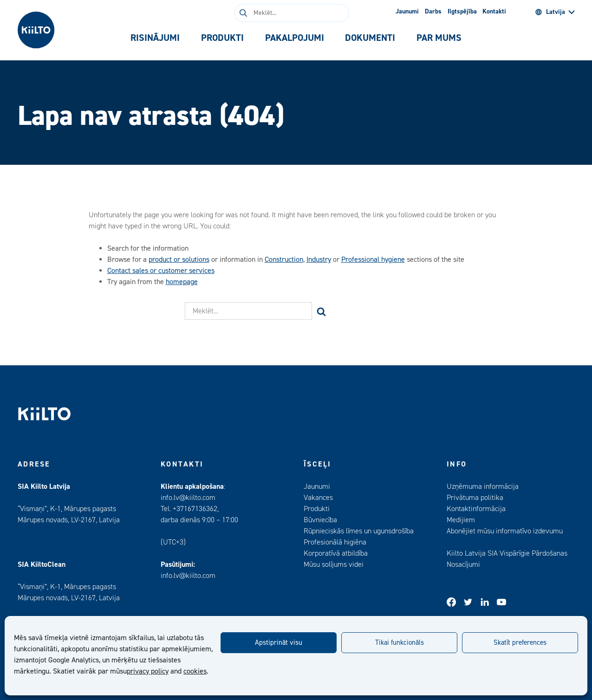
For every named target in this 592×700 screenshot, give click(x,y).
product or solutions (179, 259)
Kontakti (494, 12)
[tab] (155, 38)
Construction (284, 259)
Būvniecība (320, 520)
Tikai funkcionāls (400, 643)
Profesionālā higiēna (335, 542)
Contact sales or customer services (161, 271)
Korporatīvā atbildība (336, 553)
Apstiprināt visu (279, 643)
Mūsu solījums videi (334, 564)
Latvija (550, 12)
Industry (319, 259)
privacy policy (148, 671)
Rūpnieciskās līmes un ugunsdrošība (359, 531)
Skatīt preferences (520, 643)
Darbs (433, 12)
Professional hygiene (373, 259)
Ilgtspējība (462, 12)
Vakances (318, 498)
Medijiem (461, 520)
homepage (182, 282)
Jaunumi (407, 12)
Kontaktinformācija (476, 509)
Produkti (317, 509)
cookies (195, 671)
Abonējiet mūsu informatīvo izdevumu (505, 531)
